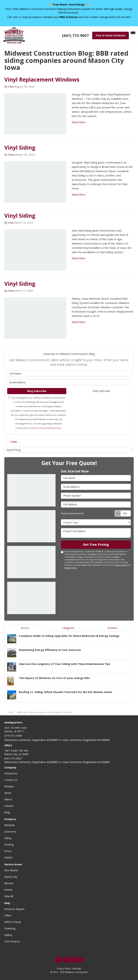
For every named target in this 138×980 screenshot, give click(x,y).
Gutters (9, 857)
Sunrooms (10, 832)
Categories (68, 628)
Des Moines (11, 870)
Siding (8, 838)
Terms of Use (37, 428)
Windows (10, 825)
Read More (79, 122)
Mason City (11, 877)
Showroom (11, 773)
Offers (8, 915)
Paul (11, 86)
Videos (8, 799)
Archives (112, 628)
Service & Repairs (14, 909)
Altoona (9, 883)
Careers (9, 806)
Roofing (9, 845)
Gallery (8, 935)
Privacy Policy (55, 428)
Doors (8, 851)
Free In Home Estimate (111, 35)
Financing (10, 928)
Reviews (9, 786)
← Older (12, 442)
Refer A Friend (13, 922)
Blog (7, 812)
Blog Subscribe (37, 391)
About (8, 793)
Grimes (8, 890)
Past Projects (12, 941)
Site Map (77, 968)
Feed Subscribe (101, 391)
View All (9, 896)
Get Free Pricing (96, 544)
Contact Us (11, 780)
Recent (25, 628)
